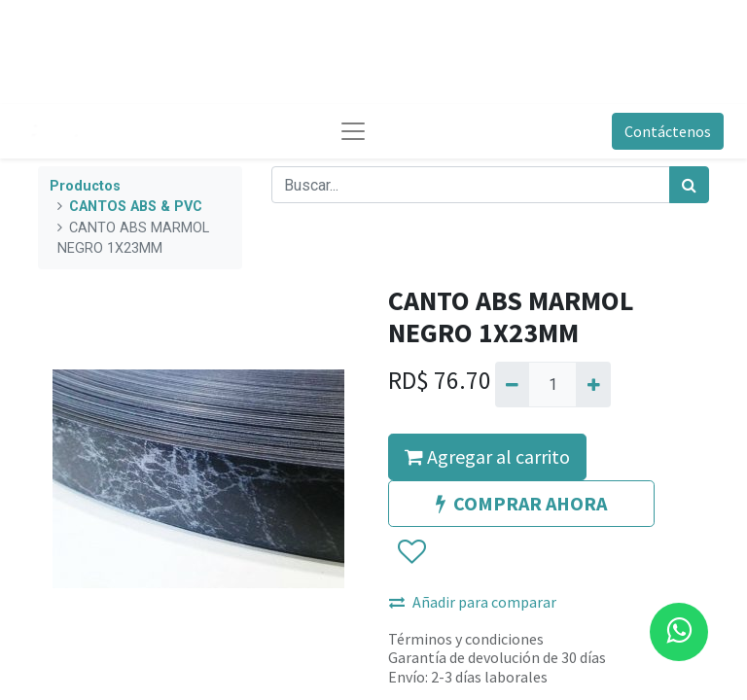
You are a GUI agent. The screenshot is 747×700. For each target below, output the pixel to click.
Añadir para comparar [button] (473, 602)
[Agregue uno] (593, 384)
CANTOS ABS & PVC (136, 207)
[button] (411, 552)
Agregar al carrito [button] (487, 456)
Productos (85, 186)
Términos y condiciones (466, 639)
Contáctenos (668, 131)
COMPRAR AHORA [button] (521, 503)
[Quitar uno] (512, 384)
